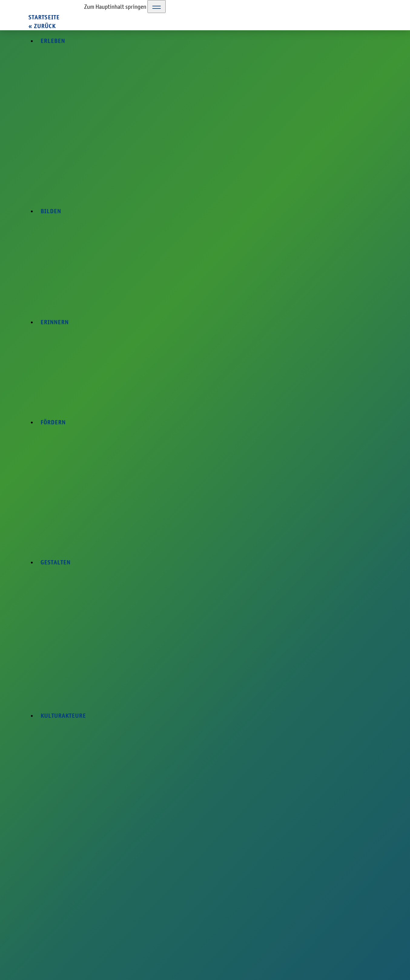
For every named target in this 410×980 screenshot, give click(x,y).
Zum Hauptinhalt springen (115, 7)
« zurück (42, 26)
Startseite (44, 17)
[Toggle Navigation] (157, 7)
